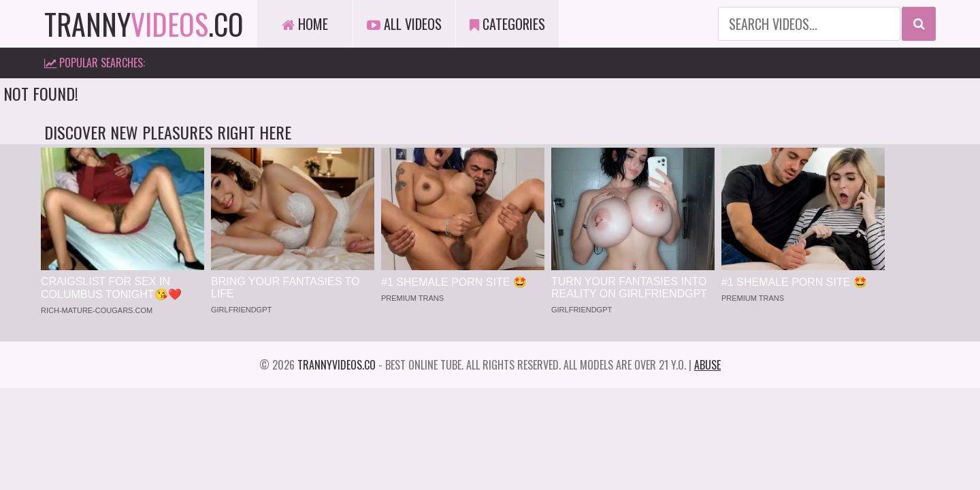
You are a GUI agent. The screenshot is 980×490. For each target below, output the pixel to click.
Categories (507, 24)
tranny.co (144, 24)
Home (305, 24)
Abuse (707, 365)
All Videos (404, 24)
